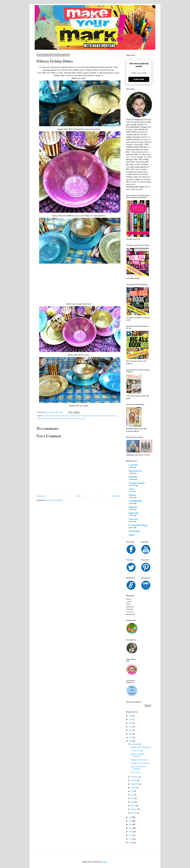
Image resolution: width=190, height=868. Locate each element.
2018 (131, 817)
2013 (131, 835)
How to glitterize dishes (95, 416)
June (133, 795)
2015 (131, 828)
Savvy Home (133, 519)
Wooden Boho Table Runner (141, 747)
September (135, 784)
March (134, 806)
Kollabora (132, 495)
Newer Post (41, 496)
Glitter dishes (65, 416)
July (133, 791)
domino (132, 535)
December (135, 744)
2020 (131, 737)
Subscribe (139, 79)
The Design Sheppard (137, 483)
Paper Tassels (136, 772)
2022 (131, 730)
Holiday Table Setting (78, 416)
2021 (131, 734)
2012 (131, 839)
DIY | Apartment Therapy (138, 525)
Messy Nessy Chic (135, 471)
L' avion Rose (133, 465)
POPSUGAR (133, 477)
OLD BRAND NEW (135, 501)
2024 (131, 723)
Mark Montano (43, 418)
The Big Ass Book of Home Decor (73, 418)
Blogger (105, 862)
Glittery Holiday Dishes (139, 760)
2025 (131, 719)
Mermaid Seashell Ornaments (137, 755)
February (134, 809)
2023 (131, 727)
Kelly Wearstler (135, 531)
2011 (131, 842)
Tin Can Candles (137, 751)
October (134, 780)
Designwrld (133, 507)
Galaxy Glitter (55, 416)
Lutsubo (132, 489)
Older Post (116, 496)
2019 (131, 741)
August (134, 788)
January (134, 813)
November (135, 777)
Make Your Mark (110, 416)
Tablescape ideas (55, 418)
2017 (131, 821)
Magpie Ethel (134, 513)
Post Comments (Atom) (55, 500)
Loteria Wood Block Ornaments (138, 768)
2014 (131, 832)
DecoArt (46, 416)
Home (79, 496)
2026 (131, 716)
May (133, 798)
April (133, 802)
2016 (131, 824)
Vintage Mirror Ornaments (140, 763)
